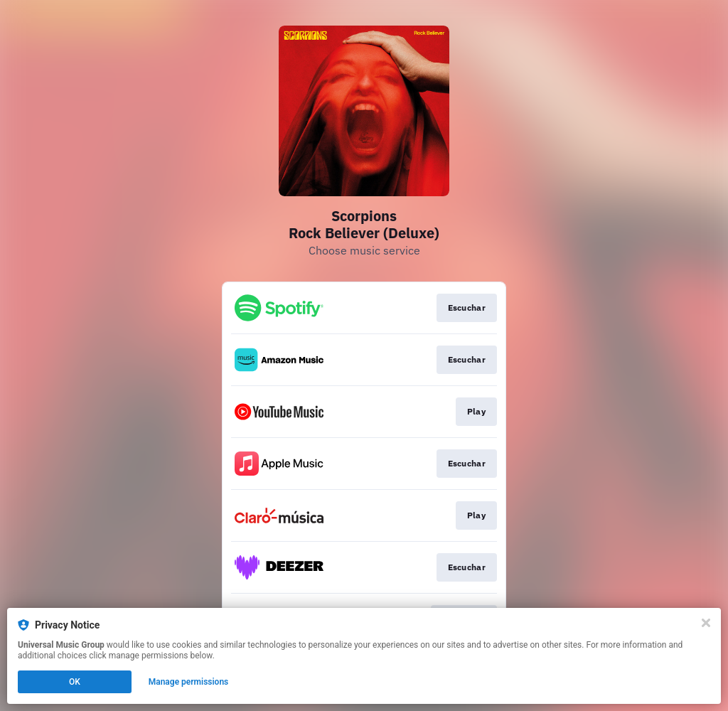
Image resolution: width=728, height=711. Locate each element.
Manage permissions (189, 682)
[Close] (706, 623)
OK (75, 682)
